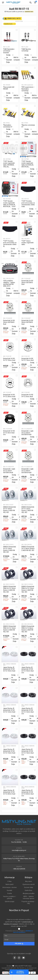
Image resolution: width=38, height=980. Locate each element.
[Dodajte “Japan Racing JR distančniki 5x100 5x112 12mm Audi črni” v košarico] (28, 720)
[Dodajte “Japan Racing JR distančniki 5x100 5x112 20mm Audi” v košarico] (10, 802)
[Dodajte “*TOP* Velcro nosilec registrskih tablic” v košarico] (29, 252)
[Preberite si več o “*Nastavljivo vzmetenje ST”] (5, 133)
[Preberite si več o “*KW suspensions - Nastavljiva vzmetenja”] (23, 97)
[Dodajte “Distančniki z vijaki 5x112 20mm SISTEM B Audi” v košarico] (29, 440)
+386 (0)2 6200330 (19, 869)
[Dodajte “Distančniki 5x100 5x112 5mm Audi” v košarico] (29, 403)
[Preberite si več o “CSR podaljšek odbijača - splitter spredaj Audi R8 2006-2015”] (5, 292)
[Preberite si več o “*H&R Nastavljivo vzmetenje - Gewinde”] (5, 59)
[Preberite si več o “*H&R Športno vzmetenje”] (23, 59)
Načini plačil (9, 884)
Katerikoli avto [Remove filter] (8, 24)
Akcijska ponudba (29, 893)
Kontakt (9, 890)
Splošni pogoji (10, 901)
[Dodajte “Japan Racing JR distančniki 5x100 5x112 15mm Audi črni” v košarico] (28, 761)
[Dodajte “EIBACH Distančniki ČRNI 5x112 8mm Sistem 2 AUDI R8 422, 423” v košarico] (29, 638)
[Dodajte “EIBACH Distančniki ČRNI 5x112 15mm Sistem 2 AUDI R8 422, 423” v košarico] (11, 638)
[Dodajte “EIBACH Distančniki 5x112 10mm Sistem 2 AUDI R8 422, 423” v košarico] (10, 518)
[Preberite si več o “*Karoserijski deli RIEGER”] (5, 97)
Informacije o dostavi (10, 887)
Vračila (9, 893)
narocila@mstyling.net (19, 850)
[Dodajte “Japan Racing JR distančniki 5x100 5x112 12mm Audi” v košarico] (10, 720)
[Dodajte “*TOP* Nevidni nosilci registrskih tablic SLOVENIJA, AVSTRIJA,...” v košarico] (29, 173)
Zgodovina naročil (28, 884)
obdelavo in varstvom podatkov (23, 931)
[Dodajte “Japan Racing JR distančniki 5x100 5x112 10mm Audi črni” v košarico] (28, 679)
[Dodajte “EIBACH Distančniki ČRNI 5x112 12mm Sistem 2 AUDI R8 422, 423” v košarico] (29, 598)
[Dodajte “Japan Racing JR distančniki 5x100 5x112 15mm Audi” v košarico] (10, 761)
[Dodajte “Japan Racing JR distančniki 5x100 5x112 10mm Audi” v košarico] (10, 679)
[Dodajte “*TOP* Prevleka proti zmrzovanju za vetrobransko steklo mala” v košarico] (28, 213)
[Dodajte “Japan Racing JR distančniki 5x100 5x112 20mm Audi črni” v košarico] (28, 802)
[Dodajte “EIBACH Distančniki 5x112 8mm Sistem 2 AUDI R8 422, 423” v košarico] (29, 558)
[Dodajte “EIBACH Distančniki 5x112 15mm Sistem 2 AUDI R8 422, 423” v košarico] (11, 558)
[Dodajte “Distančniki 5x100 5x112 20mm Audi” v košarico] (10, 403)
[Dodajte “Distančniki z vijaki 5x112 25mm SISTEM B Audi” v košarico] (10, 479)
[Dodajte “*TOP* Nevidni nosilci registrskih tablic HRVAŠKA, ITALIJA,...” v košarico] (10, 173)
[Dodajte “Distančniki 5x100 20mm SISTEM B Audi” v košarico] (29, 292)
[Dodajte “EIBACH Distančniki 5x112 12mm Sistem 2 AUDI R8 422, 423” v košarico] (29, 518)
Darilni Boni (28, 890)
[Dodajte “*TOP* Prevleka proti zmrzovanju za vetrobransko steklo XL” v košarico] (9, 252)
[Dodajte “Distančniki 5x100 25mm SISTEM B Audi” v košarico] (10, 330)
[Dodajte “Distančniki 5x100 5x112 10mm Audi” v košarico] (10, 366)
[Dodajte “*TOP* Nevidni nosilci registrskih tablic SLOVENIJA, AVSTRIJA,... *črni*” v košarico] (10, 213)
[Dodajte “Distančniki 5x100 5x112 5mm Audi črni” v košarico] (10, 440)
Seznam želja (29, 887)
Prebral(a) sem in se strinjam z (19, 931)
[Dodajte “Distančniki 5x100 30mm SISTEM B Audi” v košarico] (29, 330)
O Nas (10, 881)
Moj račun (29, 881)
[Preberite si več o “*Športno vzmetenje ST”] (23, 133)
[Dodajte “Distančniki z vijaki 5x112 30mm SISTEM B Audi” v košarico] (29, 479)
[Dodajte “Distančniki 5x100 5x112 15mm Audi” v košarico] (29, 366)
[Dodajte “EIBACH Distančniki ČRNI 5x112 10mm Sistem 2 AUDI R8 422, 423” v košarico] (10, 598)
